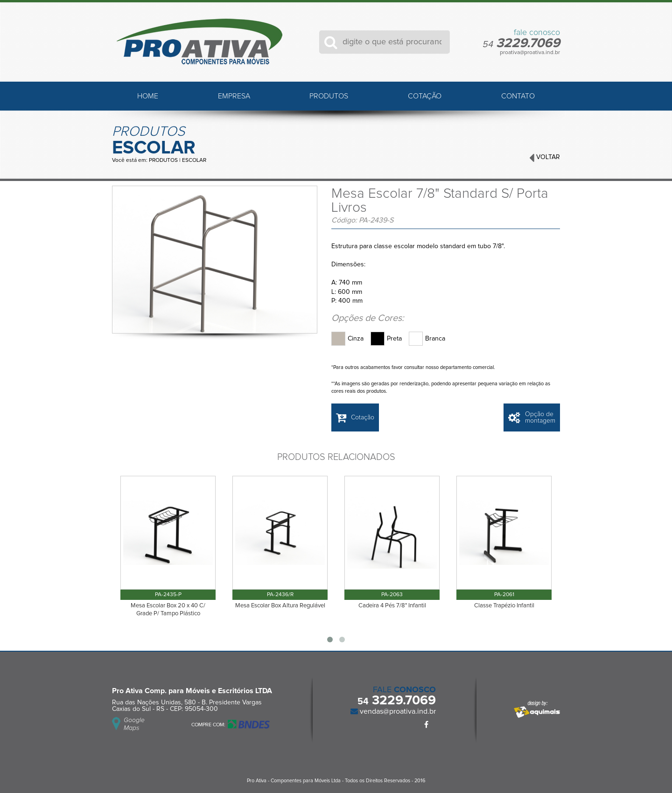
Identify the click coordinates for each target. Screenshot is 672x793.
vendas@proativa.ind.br (397, 711)
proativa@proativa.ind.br (530, 53)
